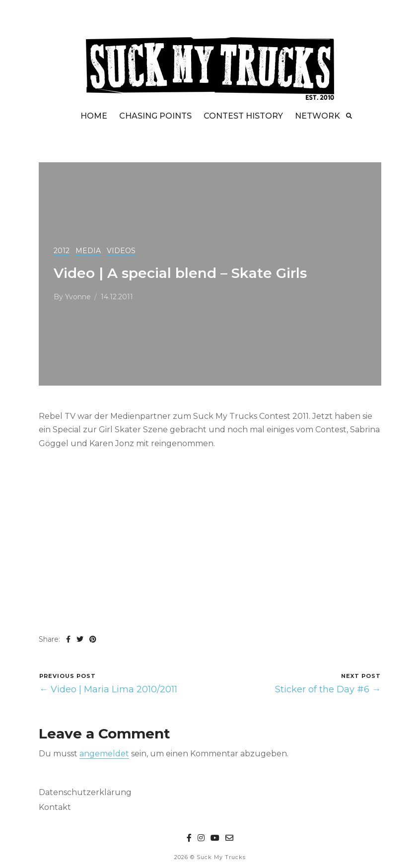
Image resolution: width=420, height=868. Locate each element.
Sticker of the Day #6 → (328, 689)
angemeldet (104, 754)
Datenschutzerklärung (85, 792)
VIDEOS (121, 251)
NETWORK (317, 116)
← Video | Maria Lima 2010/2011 (108, 689)
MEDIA (88, 251)
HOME (94, 116)
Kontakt (55, 807)
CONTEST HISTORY (243, 116)
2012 (62, 251)
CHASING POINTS (155, 116)
